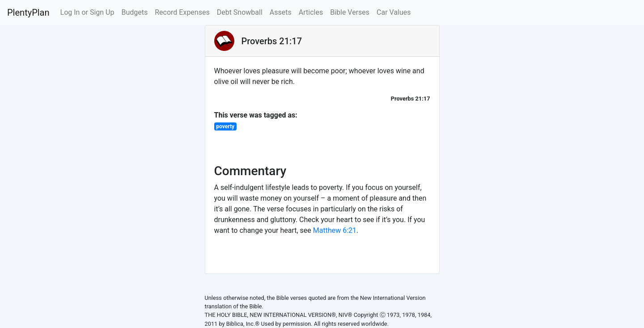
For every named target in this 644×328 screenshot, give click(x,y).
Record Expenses (182, 12)
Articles (311, 12)
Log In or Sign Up (87, 12)
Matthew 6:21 (335, 230)
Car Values (394, 12)
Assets (281, 12)
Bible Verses (350, 12)
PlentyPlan (28, 13)
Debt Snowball (240, 12)
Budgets (134, 12)
